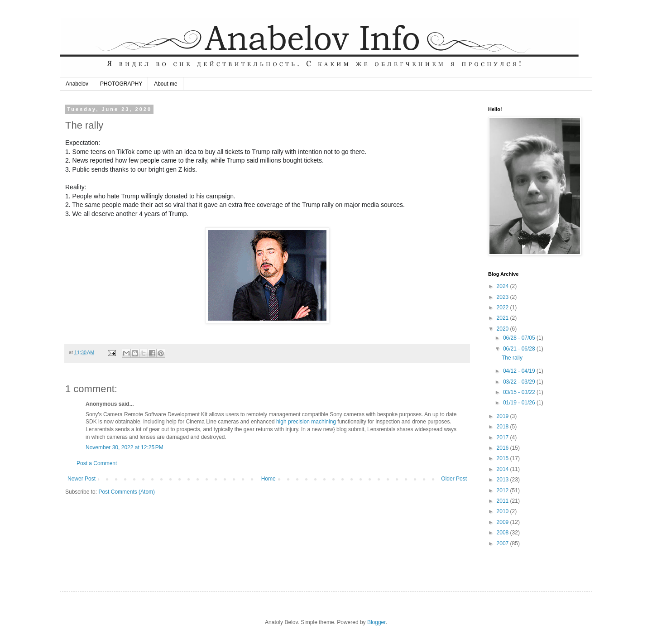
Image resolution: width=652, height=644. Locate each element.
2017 (503, 437)
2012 (503, 490)
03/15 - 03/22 (520, 392)
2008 (503, 533)
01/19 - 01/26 (520, 403)
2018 (503, 427)
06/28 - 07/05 (520, 338)
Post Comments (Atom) (127, 492)
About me (165, 84)
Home (268, 479)
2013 (503, 480)
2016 (503, 448)
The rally (512, 358)
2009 (503, 522)
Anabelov (77, 84)
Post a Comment (97, 463)
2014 (503, 469)
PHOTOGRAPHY (121, 84)
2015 (503, 458)
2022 (503, 308)
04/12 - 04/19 (520, 371)
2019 (503, 416)
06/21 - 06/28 (520, 349)
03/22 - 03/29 (520, 382)
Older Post (454, 479)
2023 (503, 297)
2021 (503, 318)
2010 (503, 511)
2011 (503, 501)
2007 (503, 543)
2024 (503, 286)
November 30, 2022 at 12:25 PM (125, 447)
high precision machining (306, 422)
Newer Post (81, 479)
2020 (503, 329)
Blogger (376, 622)
